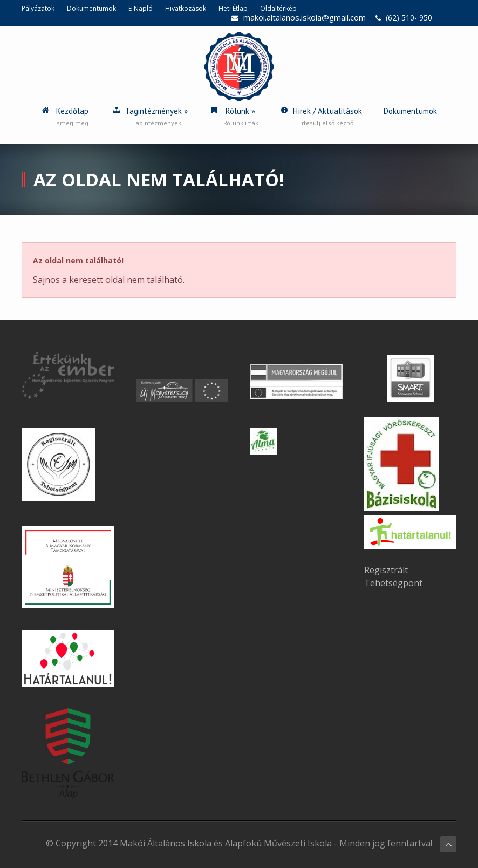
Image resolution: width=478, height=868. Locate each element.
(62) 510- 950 (409, 18)
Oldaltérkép (278, 8)
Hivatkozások (186, 8)
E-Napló (141, 8)
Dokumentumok (91, 8)
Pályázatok (38, 8)
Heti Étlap (233, 8)
